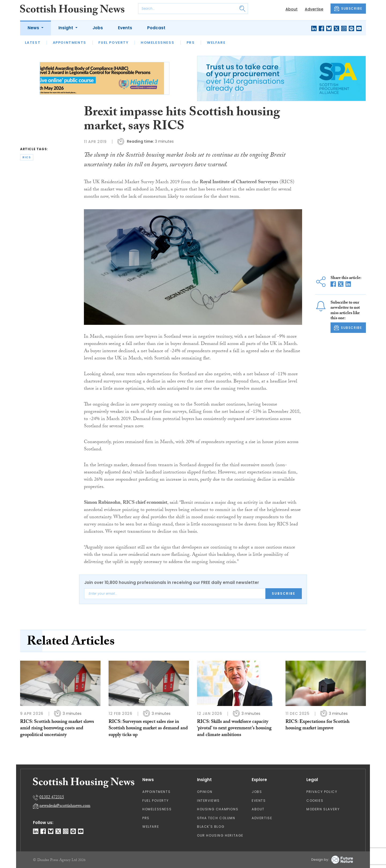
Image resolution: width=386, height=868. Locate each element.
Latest (33, 43)
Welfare (216, 43)
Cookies (315, 801)
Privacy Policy (322, 792)
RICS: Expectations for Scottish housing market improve (318, 725)
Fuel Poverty (113, 43)
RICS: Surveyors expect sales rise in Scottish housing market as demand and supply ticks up (148, 729)
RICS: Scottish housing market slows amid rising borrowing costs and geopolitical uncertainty (57, 729)
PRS (191, 43)
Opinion (205, 792)
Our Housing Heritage (220, 835)
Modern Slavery (323, 809)
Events (125, 28)
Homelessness (157, 43)
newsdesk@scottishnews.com (65, 806)
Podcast (156, 28)
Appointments (70, 43)
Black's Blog (211, 827)
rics (27, 157)
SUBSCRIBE (348, 9)
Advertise (314, 9)
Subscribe (284, 593)
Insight (66, 28)
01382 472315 (52, 798)
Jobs (98, 28)
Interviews (208, 801)
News (34, 28)
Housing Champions (218, 809)
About (292, 9)
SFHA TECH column (216, 818)
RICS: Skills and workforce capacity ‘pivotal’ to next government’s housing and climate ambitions (234, 729)
